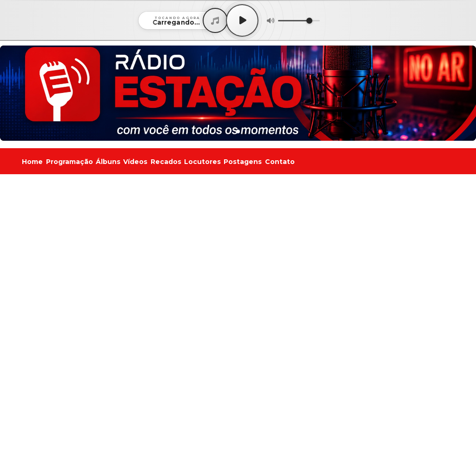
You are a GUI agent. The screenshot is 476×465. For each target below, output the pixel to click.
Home (32, 162)
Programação (69, 162)
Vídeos (135, 162)
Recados (166, 162)
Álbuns (108, 162)
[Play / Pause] (242, 20)
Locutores (202, 162)
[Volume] (299, 21)
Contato (280, 162)
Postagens (243, 162)
